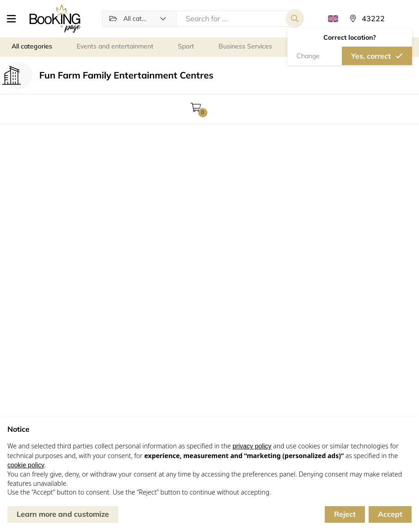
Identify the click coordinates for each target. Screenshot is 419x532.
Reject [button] (345, 514)
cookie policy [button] (26, 465)
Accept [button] (390, 514)
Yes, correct (371, 56)
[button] (15, 18)
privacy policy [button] (252, 446)
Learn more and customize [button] (63, 514)
